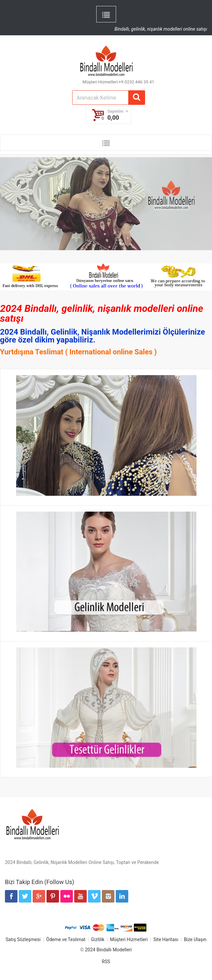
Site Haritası (166, 939)
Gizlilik (98, 939)
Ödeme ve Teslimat (66, 939)
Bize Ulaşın (195, 939)
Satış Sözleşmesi (23, 939)
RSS (106, 962)
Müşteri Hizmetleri (129, 939)
